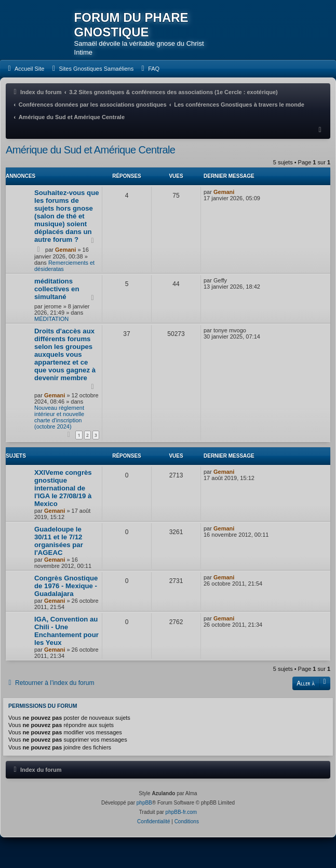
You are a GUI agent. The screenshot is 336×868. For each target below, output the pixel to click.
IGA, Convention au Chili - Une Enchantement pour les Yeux (66, 631)
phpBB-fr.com (182, 812)
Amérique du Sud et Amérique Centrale (90, 150)
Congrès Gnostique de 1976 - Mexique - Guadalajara (66, 586)
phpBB (144, 803)
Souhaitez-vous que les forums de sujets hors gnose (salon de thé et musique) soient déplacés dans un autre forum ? (67, 216)
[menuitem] (25, 69)
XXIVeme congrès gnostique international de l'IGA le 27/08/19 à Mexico (63, 488)
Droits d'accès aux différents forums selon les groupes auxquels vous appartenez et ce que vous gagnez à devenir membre (65, 354)
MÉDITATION (51, 319)
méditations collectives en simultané (57, 289)
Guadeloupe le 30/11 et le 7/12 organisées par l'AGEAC (59, 541)
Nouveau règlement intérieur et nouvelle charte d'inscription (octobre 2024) (59, 417)
